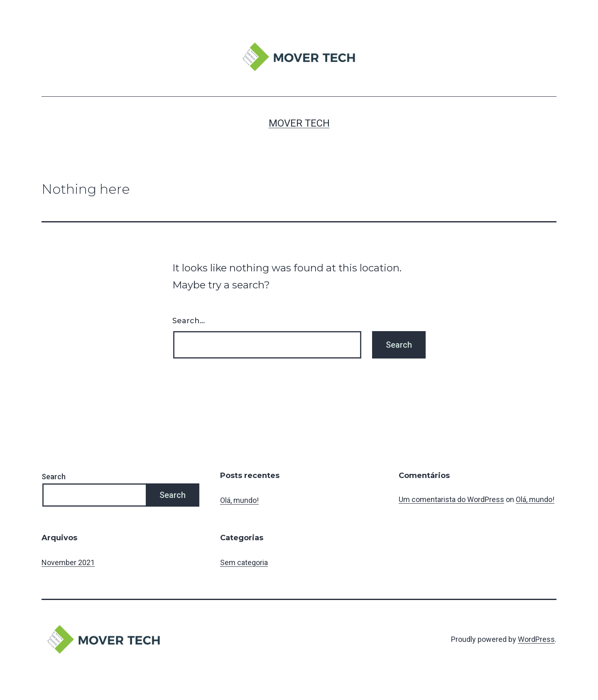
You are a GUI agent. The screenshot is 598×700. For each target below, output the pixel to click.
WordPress (536, 639)
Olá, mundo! (239, 500)
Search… (189, 321)
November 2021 (68, 562)
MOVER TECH (299, 123)
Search (54, 477)
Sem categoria (244, 562)
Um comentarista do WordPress (451, 499)
